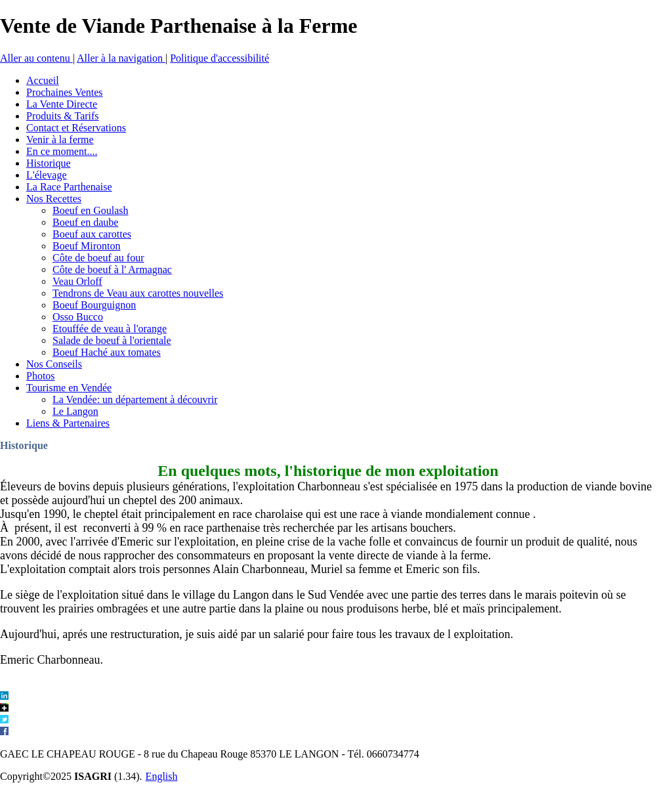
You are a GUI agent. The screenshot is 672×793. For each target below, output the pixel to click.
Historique (24, 445)
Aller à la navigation (121, 58)
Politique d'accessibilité (220, 58)
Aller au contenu (36, 58)
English (162, 776)
